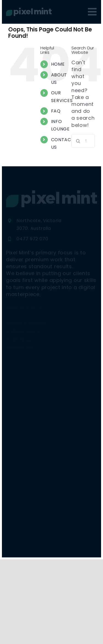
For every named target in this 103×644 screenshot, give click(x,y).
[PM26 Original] (29, 10)
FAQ (56, 111)
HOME (58, 64)
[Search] (78, 141)
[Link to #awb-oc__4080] (92, 12)
